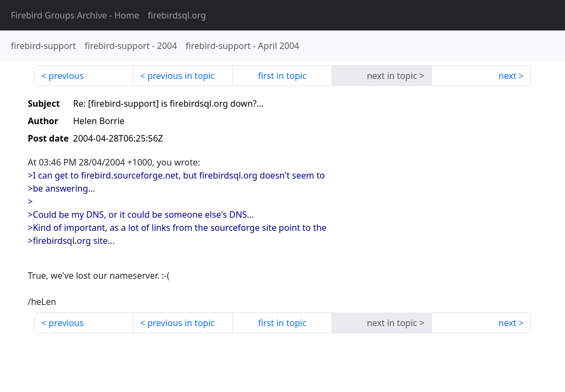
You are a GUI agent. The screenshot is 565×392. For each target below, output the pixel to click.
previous (66, 76)
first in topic (282, 76)
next (508, 76)
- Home (75, 15)
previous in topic (181, 76)
